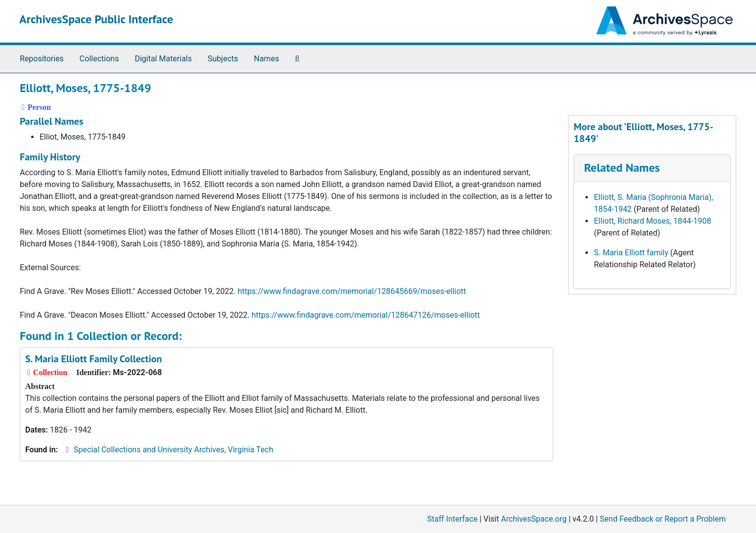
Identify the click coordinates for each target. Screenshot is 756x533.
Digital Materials (163, 59)
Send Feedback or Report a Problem (663, 519)
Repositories (42, 59)
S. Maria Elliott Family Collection (93, 359)
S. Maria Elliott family (631, 253)
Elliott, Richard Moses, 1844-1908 (652, 221)
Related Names (622, 168)
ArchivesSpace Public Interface (96, 19)
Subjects (223, 59)
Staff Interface (452, 519)
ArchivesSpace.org (534, 519)
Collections (99, 59)
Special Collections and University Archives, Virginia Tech (173, 450)
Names (267, 59)
